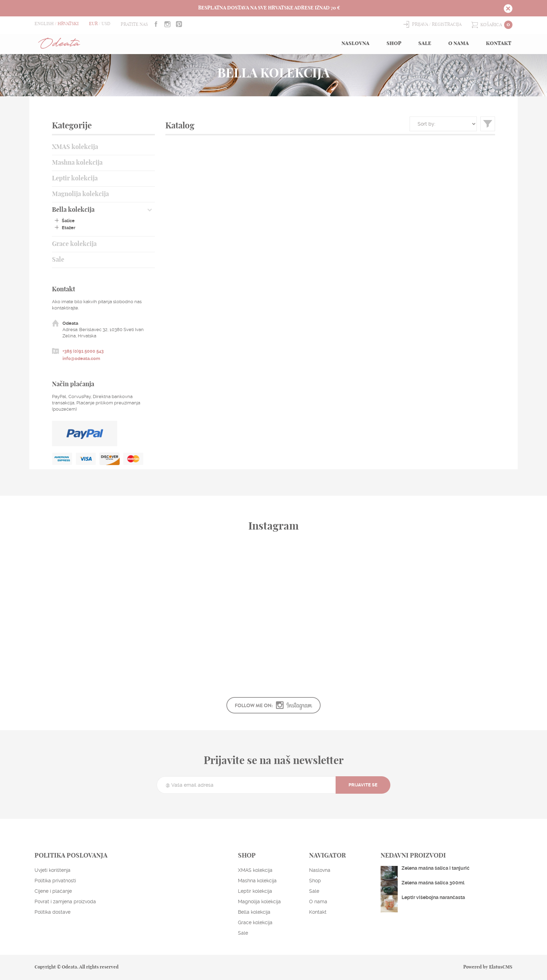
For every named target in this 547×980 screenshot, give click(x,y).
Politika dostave (53, 912)
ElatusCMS (501, 967)
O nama (459, 44)
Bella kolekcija (73, 210)
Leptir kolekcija (75, 179)
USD (106, 24)
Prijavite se (363, 785)
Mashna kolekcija (77, 163)
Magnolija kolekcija (80, 194)
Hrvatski (68, 24)
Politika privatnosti (55, 881)
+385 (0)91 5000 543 (83, 351)
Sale (425, 44)
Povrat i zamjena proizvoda (65, 902)
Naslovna (355, 44)
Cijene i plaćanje (53, 891)
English (44, 24)
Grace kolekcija (74, 244)
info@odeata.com (81, 358)
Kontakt (499, 44)
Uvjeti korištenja (53, 870)
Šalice (68, 221)
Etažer (69, 228)
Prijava (420, 25)
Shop (394, 44)
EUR (93, 24)
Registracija (447, 25)
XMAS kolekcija (75, 147)
